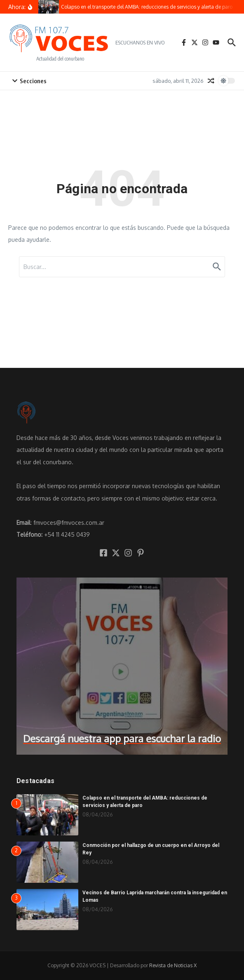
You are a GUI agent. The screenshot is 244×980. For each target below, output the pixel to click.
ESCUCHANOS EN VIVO (140, 42)
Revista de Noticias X (173, 965)
